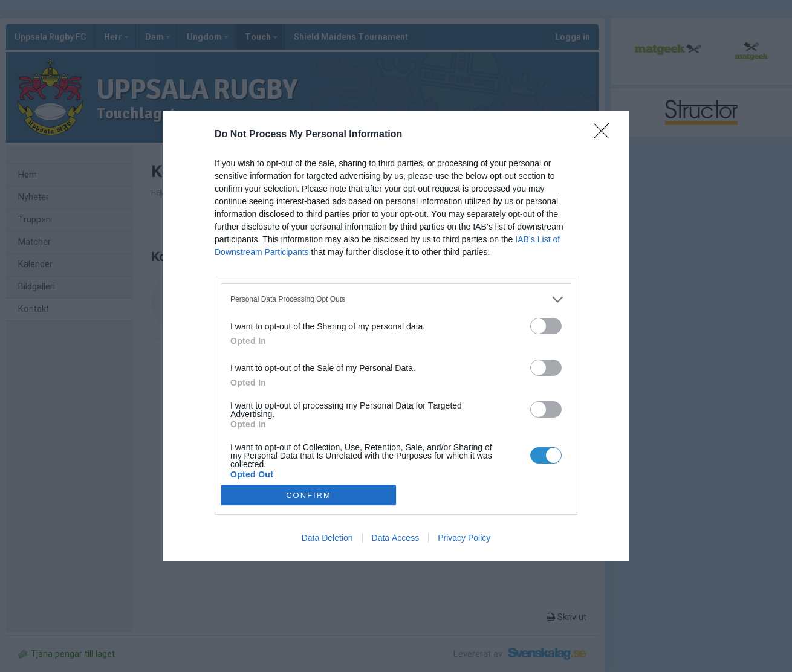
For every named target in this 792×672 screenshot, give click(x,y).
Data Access (396, 538)
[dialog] (396, 336)
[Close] (605, 135)
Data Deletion (327, 538)
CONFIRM (309, 495)
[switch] (546, 326)
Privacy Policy (464, 538)
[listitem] (396, 299)
